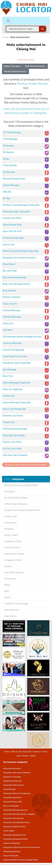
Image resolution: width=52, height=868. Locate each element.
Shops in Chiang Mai (11, 856)
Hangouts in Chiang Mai (12, 777)
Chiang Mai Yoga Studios (12, 798)
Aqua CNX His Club (12, 231)
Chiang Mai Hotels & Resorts (14, 785)
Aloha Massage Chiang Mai (16, 212)
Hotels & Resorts (12, 548)
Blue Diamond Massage (14, 277)
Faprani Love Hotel (12, 442)
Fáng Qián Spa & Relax (14, 435)
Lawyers (8, 566)
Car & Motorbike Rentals (16, 498)
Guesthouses (10, 523)
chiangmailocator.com (13, 864)
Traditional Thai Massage (16, 604)
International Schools (14, 554)
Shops (7, 585)
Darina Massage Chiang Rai (16, 383)
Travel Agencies (12, 610)
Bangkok (31, 814)
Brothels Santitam (12, 297)
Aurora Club (9, 244)
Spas (7, 591)
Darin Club (8, 376)
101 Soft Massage (12, 132)
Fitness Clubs (11, 516)
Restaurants (10, 579)
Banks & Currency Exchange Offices (21, 485)
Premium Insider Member (32, 84)
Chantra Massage (11, 310)
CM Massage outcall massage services (22, 337)
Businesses (10, 492)
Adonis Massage (11, 185)
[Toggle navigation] (8, 21)
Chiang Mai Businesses (12, 852)
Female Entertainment (15, 71)
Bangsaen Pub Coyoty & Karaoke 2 (20, 258)
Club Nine (8, 330)
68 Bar (6, 159)
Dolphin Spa (9, 396)
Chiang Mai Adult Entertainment (15, 814)
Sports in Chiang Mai (11, 806)
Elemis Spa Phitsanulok (14, 409)
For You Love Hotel (12, 449)
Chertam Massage (12, 317)
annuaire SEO (47, 864)
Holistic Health (11, 535)
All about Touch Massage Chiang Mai (21, 205)
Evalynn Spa (9, 422)
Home (5, 37)
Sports (7, 597)
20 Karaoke (8, 146)
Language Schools (13, 560)
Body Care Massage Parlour (16, 284)
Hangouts (9, 529)
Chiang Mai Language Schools (14, 835)
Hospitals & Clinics (13, 541)
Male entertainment (20, 37)
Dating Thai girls (12, 66)
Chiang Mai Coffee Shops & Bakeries (17, 773)
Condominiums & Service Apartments (22, 510)
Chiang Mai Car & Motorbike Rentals (17, 822)
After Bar (7, 192)
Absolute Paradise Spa (14, 179)
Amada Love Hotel (12, 218)
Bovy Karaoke (9, 291)
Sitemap (25, 756)
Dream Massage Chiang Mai (17, 402)
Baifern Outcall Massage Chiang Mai (21, 251)
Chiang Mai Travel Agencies (13, 818)
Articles (33, 756)
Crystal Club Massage (14, 350)
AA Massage (9, 172)
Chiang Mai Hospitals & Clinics (14, 827)
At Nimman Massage (13, 238)
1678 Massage (10, 139)
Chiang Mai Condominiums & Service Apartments (21, 847)
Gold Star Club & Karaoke (15, 455)
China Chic (8, 323)
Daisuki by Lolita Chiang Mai (17, 363)
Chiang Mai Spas (9, 789)
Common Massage (12, 343)
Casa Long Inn (10, 304)
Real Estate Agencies (14, 572)
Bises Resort (9, 264)
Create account (16, 752)
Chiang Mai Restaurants (12, 769)
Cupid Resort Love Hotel (15, 356)
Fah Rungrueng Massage (15, 429)
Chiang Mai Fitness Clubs (13, 802)
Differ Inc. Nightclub (13, 389)
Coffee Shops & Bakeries (16, 504)
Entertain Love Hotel (13, 416)
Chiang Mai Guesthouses (12, 781)
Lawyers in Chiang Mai (12, 843)
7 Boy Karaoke (10, 165)
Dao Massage (10, 370)
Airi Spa (7, 198)
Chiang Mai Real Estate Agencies (15, 810)
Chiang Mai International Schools (15, 839)
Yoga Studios (10, 616)
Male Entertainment (35, 66)
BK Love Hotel (10, 271)
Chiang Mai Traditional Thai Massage (17, 793)
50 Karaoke (8, 152)
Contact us (37, 752)
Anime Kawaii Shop (12, 225)
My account (27, 752)
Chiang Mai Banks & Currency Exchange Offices (21, 860)
